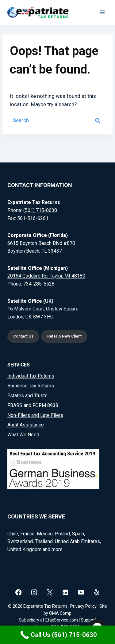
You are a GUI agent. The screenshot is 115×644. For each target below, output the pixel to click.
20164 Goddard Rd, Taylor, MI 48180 (46, 276)
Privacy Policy (83, 606)
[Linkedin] (65, 592)
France (27, 534)
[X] (50, 592)
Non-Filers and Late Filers (35, 415)
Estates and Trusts (27, 396)
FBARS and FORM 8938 (33, 405)
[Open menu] (102, 12)
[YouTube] (81, 592)
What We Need (23, 435)
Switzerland (20, 541)
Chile (13, 534)
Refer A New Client (64, 336)
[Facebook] (19, 592)
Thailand (44, 541)
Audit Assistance (26, 425)
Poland (62, 534)
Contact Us (23, 336)
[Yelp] (97, 592)
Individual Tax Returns (31, 376)
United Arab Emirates (77, 541)
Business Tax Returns (31, 386)
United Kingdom (24, 549)
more (57, 549)
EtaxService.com (62, 620)
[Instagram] (34, 592)
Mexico (45, 534)
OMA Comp (60, 613)
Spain (78, 534)
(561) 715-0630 (40, 210)
